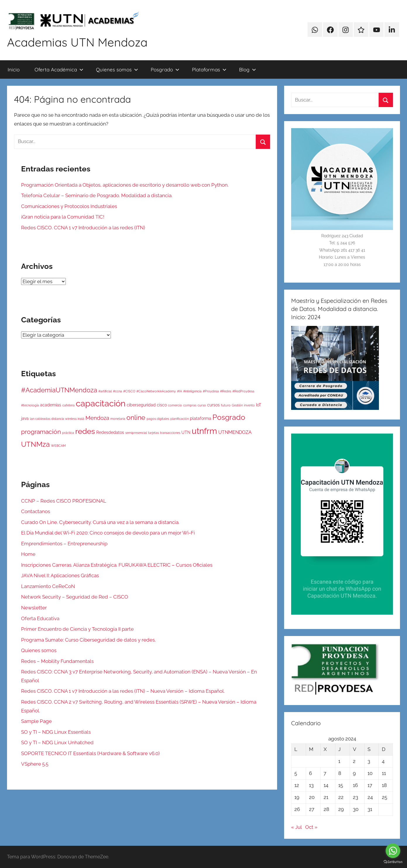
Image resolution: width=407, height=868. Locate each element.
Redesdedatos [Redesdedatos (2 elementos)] (110, 432)
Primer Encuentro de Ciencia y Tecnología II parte (77, 629)
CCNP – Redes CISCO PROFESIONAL (64, 501)
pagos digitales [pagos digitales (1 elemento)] (158, 419)
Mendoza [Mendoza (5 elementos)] (97, 418)
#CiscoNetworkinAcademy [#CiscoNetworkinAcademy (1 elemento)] (156, 391)
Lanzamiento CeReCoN (48, 586)
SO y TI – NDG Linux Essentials (56, 732)
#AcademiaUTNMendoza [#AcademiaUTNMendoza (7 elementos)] (59, 390)
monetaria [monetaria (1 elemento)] (118, 419)
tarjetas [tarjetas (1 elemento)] (153, 433)
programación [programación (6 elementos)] (41, 432)
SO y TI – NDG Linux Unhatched (57, 742)
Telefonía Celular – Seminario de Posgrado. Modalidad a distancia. (97, 195)
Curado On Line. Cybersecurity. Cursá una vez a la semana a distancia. (100, 522)
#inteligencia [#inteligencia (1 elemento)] (192, 391)
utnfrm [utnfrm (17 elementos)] (204, 431)
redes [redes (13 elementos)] (85, 431)
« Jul (296, 827)
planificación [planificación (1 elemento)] (180, 419)
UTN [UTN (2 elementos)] (186, 432)
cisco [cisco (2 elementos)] (162, 405)
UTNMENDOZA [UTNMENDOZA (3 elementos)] (235, 432)
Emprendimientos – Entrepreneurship (64, 544)
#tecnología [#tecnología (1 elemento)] (30, 405)
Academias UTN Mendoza (77, 42)
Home (28, 554)
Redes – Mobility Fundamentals (57, 661)
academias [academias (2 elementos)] (51, 405)
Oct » (311, 827)
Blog (248, 69)
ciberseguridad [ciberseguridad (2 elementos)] (141, 405)
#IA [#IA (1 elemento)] (180, 391)
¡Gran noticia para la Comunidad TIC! (63, 217)
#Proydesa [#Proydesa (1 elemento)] (211, 391)
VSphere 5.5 (35, 764)
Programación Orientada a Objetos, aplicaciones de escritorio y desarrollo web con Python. (125, 185)
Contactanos (36, 511)
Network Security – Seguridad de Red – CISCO (75, 597)
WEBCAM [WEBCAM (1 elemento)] (58, 446)
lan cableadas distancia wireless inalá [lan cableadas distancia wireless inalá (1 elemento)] (57, 419)
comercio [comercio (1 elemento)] (175, 405)
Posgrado (165, 69)
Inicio (14, 69)
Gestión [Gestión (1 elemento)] (237, 405)
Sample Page (36, 721)
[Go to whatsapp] (393, 851)
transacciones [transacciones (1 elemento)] (170, 433)
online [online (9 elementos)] (136, 417)
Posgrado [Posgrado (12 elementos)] (229, 417)
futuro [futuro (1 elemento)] (226, 405)
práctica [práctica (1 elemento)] (68, 433)
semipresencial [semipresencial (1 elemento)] (136, 433)
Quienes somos (117, 69)
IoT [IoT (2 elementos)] (259, 405)
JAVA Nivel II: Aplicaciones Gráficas (60, 575)
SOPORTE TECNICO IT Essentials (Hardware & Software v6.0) (90, 753)
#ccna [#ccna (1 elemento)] (117, 391)
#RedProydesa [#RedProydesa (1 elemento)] (243, 391)
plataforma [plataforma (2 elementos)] (201, 418)
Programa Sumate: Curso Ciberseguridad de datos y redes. (88, 640)
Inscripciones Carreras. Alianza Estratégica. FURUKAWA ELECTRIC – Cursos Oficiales (117, 565)
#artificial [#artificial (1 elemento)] (105, 391)
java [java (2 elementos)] (25, 418)
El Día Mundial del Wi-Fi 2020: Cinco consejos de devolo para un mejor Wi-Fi (108, 533)
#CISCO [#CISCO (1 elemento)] (129, 391)
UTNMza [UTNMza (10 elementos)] (35, 444)
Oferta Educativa (40, 618)
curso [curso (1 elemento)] (202, 405)
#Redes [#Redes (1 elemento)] (226, 391)
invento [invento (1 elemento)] (249, 405)
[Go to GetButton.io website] (393, 862)
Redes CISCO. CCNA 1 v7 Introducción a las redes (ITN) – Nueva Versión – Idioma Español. (123, 691)
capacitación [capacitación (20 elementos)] (101, 403)
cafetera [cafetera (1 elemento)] (68, 405)
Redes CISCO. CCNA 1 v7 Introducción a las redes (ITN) (83, 228)
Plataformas (209, 69)
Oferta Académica (59, 69)
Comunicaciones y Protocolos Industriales (69, 206)
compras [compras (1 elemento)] (190, 405)
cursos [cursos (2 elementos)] (213, 405)
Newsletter (34, 608)
